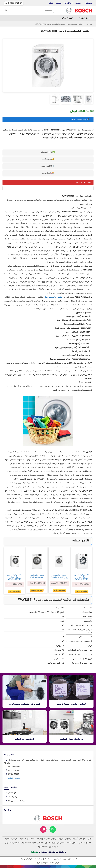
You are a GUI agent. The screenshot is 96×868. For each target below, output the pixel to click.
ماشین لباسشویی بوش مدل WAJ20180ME (82, 577)
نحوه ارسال (11, 793)
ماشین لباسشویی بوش (74, 24)
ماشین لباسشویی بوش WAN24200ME (59, 576)
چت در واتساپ (14, 778)
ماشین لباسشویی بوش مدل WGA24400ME (14, 577)
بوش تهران (88, 3)
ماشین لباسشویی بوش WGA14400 (37, 576)
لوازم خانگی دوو (67, 18)
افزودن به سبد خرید (83, 182)
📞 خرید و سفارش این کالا (80, 120)
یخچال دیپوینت (85, 18)
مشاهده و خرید (82, 591)
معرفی (78, 3)
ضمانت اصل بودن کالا (15, 801)
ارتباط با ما (68, 3)
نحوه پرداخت (12, 797)
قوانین (50, 3)
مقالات (59, 3)
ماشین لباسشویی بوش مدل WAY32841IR (50, 24)
